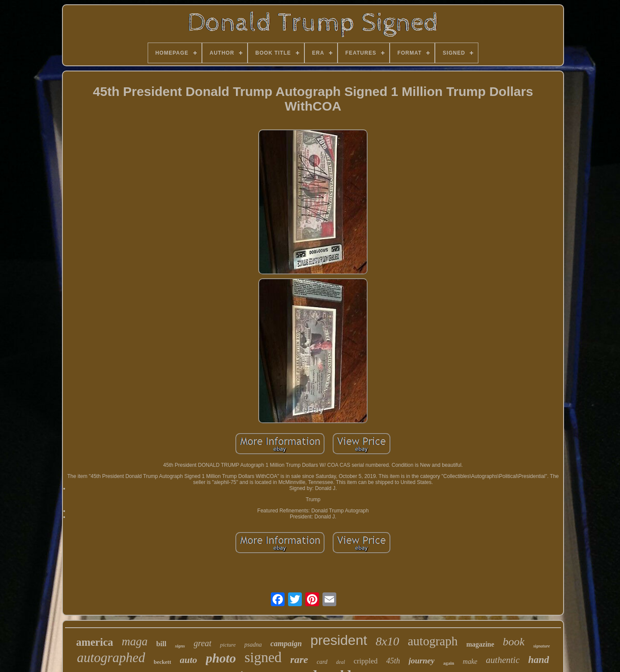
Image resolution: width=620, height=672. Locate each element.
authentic (503, 660)
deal (341, 662)
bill (161, 644)
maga (135, 641)
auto (189, 660)
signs (180, 646)
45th (393, 661)
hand (539, 660)
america (95, 642)
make (470, 661)
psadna (253, 645)
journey (422, 661)
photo (221, 658)
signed (263, 657)
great (203, 643)
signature (541, 646)
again (449, 663)
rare (299, 660)
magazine (480, 644)
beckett (162, 662)
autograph (433, 641)
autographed (111, 658)
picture (228, 645)
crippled (366, 661)
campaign (286, 644)
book (514, 642)
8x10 (387, 641)
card (322, 662)
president (339, 640)
